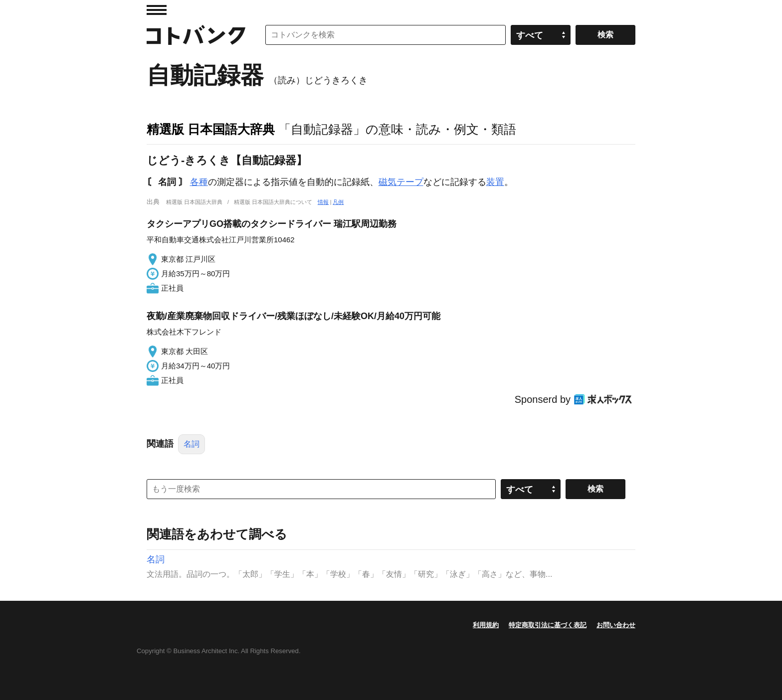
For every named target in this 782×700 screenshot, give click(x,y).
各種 (199, 182)
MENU (157, 10)
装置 (495, 182)
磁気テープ (401, 182)
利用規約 (486, 625)
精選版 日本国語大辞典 (211, 129)
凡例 (338, 202)
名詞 (192, 444)
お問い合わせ (616, 625)
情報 (323, 202)
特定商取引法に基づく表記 (548, 625)
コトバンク (196, 35)
